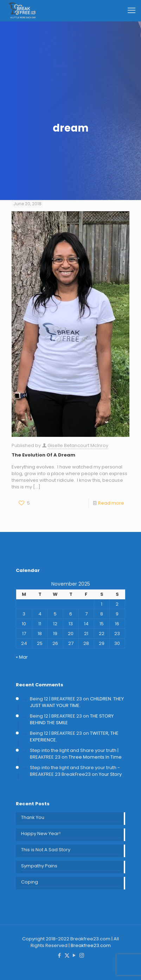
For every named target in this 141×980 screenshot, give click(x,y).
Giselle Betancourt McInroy (78, 445)
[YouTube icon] (74, 955)
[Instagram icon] (82, 955)
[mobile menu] (132, 11)
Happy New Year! (41, 834)
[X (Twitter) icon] (67, 955)
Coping (30, 882)
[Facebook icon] (60, 955)
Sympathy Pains (39, 866)
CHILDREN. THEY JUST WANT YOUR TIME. (77, 702)
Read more (111, 503)
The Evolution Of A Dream (43, 455)
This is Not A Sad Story (46, 850)
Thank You (33, 817)
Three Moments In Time (95, 757)
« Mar (22, 657)
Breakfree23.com (91, 945)
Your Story (110, 774)
